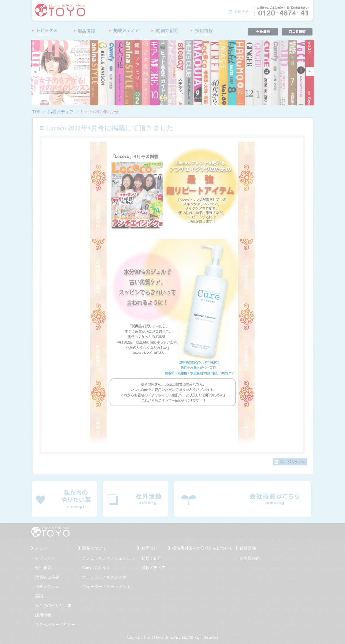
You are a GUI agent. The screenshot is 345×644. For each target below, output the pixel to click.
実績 (39, 596)
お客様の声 (250, 558)
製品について (94, 548)
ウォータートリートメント (106, 587)
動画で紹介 (151, 558)
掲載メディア (61, 112)
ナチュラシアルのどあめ (104, 577)
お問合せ (149, 548)
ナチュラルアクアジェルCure (108, 558)
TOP (36, 112)
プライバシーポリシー (55, 625)
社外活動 (248, 548)
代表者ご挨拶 (47, 577)
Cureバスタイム (96, 568)
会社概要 (43, 568)
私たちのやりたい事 (53, 605)
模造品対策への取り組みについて (203, 548)
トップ (41, 548)
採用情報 (43, 615)
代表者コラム (47, 587)
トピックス (45, 558)
